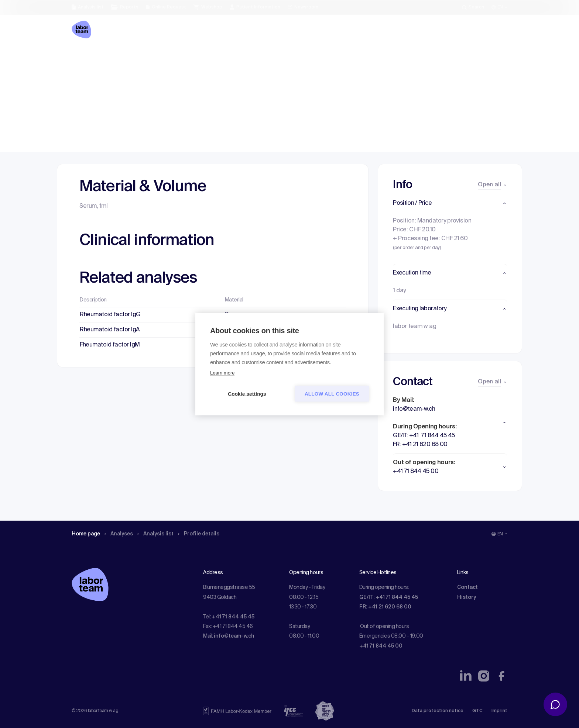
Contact (467, 587)
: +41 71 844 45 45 (232, 617)
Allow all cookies (332, 394)
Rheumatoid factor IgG (110, 315)
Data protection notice (438, 711)
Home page (88, 57)
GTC (477, 711)
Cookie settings (247, 394)
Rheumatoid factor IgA (110, 330)
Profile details (211, 57)
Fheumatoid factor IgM (110, 345)
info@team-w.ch (234, 636)
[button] (450, 203)
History (467, 597)
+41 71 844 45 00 (381, 646)
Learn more (222, 372)
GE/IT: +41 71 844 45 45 (389, 597)
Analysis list (164, 57)
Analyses (124, 57)
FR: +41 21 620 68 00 (385, 607)
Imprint (499, 711)
